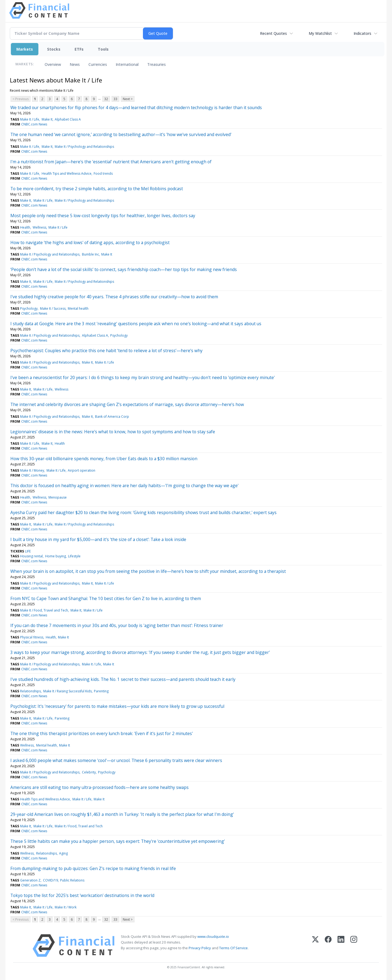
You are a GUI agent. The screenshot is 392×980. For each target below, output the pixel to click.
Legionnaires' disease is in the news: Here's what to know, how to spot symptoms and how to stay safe (113, 432)
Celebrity (89, 772)
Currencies (98, 64)
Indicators (362, 33)
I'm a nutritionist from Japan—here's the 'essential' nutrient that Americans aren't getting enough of (111, 162)
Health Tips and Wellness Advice (67, 173)
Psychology (29, 308)
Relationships (30, 691)
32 (106, 99)
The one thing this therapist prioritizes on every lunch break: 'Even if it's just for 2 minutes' (102, 733)
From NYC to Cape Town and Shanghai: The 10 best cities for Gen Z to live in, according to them (106, 598)
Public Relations (72, 880)
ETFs (79, 49)
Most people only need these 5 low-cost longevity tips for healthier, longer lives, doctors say (103, 216)
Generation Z (30, 880)
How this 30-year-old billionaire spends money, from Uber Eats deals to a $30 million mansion (104, 459)
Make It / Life (30, 119)
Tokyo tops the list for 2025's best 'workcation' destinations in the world (82, 895)
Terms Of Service (233, 948)
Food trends (103, 173)
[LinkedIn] (341, 946)
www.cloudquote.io (213, 936)
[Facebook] (328, 946)
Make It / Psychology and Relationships (84, 147)
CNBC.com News (34, 124)
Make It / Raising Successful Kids (68, 691)
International (127, 64)
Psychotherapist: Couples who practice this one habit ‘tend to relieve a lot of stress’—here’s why (106, 351)
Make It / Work (66, 907)
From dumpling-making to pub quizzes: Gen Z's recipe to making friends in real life (93, 868)
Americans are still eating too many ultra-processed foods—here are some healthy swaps (99, 787)
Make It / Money (32, 470)
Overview (53, 64)
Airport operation (82, 470)
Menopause (58, 497)
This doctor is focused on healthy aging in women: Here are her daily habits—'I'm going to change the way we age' (124, 486)
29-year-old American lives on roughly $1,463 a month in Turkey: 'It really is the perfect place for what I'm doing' (122, 814)
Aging (63, 853)
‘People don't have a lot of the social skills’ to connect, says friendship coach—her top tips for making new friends (124, 269)
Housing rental (31, 556)
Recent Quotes (273, 33)
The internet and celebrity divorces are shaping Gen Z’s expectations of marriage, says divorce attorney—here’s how (127, 404)
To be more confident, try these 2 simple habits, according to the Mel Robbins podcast (97, 189)
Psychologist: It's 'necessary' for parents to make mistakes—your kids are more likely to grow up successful (117, 706)
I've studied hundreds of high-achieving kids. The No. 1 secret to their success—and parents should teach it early (123, 679)
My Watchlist (320, 33)
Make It (47, 119)
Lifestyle (74, 556)
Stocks (54, 49)
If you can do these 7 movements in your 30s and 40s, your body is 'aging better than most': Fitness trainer (117, 625)
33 (115, 99)
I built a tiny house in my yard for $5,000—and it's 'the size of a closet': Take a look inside (98, 539)
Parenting (101, 691)
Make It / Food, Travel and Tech (44, 610)
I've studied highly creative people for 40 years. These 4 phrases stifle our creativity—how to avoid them (114, 297)
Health (25, 227)
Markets (25, 49)
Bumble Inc (91, 254)
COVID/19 (50, 880)
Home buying (56, 556)
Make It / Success (53, 308)
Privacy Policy (200, 948)
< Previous (21, 99)
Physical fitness (32, 637)
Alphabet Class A (68, 119)
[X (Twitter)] (315, 946)
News (75, 64)
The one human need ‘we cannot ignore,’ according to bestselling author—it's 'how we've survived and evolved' (121, 134)
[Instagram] (354, 946)
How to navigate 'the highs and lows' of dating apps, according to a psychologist (90, 242)
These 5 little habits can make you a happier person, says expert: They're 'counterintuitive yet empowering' (118, 841)
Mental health (78, 308)
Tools (103, 49)
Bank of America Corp (112, 417)
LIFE (28, 551)
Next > (128, 99)
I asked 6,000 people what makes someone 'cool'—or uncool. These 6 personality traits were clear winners (116, 760)
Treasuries (157, 64)
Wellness (39, 227)
